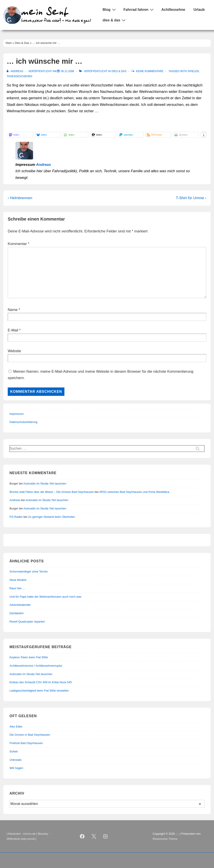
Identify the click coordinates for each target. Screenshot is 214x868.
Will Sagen (16, 768)
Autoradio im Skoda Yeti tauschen (45, 484)
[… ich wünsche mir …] (67, 71)
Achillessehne (173, 10)
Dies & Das (119, 71)
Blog (110, 9)
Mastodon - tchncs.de (22, 834)
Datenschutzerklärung (23, 422)
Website (14, 351)
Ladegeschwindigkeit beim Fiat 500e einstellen (39, 691)
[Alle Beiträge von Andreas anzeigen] (15, 71)
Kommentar (19, 244)
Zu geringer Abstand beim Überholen (52, 517)
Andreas (44, 165)
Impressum (17, 414)
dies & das (115, 20)
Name (13, 310)
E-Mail (13, 330)
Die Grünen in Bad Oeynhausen (30, 735)
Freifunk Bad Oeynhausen (26, 743)
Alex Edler (16, 727)
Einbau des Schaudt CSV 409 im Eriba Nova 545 (41, 682)
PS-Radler (16, 517)
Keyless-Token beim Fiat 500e (29, 657)
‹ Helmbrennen (20, 198)
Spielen (193, 71)
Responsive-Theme (165, 839)
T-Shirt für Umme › (191, 198)
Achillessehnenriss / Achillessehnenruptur (36, 666)
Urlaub (199, 10)
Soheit (14, 751)
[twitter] (94, 836)
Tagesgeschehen (19, 76)
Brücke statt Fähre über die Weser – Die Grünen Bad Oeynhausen (52, 492)
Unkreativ (16, 760)
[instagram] (105, 836)
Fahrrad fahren (139, 9)
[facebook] (82, 836)
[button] (20, 135)
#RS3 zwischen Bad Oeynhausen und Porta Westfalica (134, 492)
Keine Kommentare (150, 71)
